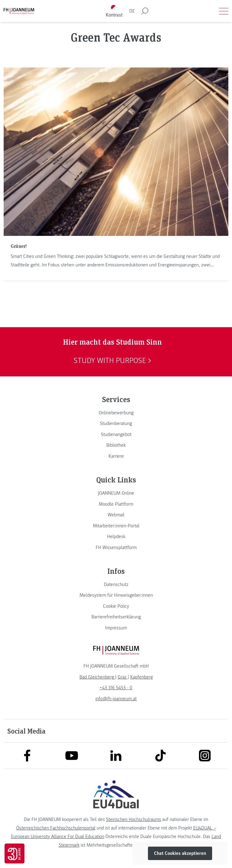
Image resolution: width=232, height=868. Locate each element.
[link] (116, 413)
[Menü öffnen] (224, 11)
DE (132, 11)
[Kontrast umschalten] (114, 11)
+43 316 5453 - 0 (116, 688)
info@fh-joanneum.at (116, 699)
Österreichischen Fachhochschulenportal (56, 828)
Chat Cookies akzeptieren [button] (180, 853)
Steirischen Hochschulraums (134, 819)
